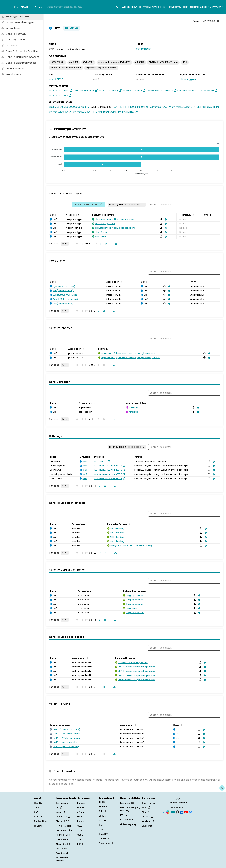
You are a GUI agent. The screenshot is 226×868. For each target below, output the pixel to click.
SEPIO (80, 839)
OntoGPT (104, 834)
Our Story (39, 803)
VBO (79, 830)
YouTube (148, 821)
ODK (101, 830)
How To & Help (63, 826)
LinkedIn (147, 817)
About (126, 7)
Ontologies (159, 7)
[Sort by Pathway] (110, 349)
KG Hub (124, 815)
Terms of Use (63, 835)
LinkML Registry (128, 824)
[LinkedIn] (182, 812)
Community (217, 7)
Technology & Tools (177, 7)
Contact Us (40, 817)
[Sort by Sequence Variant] (71, 725)
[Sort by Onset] (212, 215)
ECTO (80, 844)
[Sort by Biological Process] (137, 658)
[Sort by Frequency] (193, 215)
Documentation (64, 830)
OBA (79, 826)
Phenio (81, 821)
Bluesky (147, 826)
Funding (38, 826)
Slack (146, 807)
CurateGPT (105, 839)
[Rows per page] (65, 244)
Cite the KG (62, 839)
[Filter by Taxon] (127, 205)
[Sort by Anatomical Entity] (148, 403)
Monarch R (63, 817)
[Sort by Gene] (58, 215)
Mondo (81, 803)
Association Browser (62, 859)
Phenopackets (106, 843)
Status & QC (62, 821)
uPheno (81, 812)
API (59, 807)
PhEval (102, 811)
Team (37, 807)
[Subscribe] (163, 812)
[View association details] (165, 219)
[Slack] (168, 812)
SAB (36, 812)
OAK (101, 825)
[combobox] (83, 7)
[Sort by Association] (81, 215)
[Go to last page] (105, 244)
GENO (80, 835)
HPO (79, 817)
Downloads (62, 803)
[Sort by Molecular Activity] (129, 524)
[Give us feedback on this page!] (222, 788)
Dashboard (62, 853)
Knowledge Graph (141, 7)
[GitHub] (177, 812)
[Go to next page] (100, 244)
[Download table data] (115, 244)
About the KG (63, 844)
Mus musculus (144, 49)
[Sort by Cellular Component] (147, 591)
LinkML (102, 816)
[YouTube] (186, 812)
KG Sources (62, 849)
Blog (146, 812)
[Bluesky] (190, 812)
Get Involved (149, 803)
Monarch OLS (127, 803)
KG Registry (127, 820)
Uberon (81, 807)
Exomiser (103, 807)
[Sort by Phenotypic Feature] (116, 215)
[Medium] (173, 812)
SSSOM (102, 820)
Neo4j (60, 812)
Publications (41, 821)
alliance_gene (188, 79)
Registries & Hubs (199, 7)
